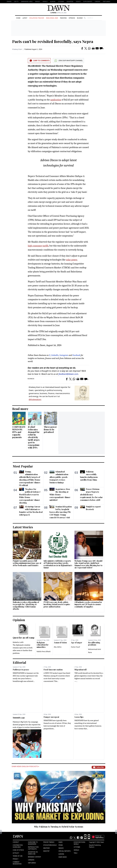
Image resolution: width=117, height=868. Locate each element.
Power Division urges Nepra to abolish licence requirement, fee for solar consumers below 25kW (91, 495)
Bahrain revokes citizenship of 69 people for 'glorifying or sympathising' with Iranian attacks (26, 606)
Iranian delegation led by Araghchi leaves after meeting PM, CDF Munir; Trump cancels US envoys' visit (61, 512)
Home (18, 18)
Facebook (76, 355)
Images (38, 2)
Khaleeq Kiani (17, 49)
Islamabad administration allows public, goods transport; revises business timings (59, 477)
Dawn (60, 842)
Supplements (88, 2)
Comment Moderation (17, 863)
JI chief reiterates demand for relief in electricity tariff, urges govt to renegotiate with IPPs (34, 437)
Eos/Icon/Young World (79, 843)
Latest (25, 18)
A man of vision (60, 643)
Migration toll (80, 670)
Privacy (16, 859)
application (56, 100)
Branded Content (34, 857)
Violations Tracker (37, 18)
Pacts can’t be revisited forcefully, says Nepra (53, 41)
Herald (45, 2)
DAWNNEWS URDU (27, 2)
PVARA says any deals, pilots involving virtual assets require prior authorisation (57, 604)
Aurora (53, 2)
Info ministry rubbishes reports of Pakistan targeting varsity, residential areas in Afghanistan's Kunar (58, 564)
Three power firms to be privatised (50, 429)
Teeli (76, 853)
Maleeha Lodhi (18, 642)
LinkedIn (55, 355)
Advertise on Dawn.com (33, 853)
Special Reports (65, 851)
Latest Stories (23, 527)
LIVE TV (16, 2)
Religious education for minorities (43, 645)
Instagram (64, 355)
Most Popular (23, 466)
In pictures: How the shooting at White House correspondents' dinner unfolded (60, 495)
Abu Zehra (58, 647)
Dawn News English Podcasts (25, 767)
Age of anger (77, 643)
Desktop (46, 851)
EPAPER (9, 2)
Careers (97, 2)
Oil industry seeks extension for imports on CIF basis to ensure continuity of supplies (88, 604)
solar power (71, 260)
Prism (61, 845)
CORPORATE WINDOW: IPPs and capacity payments (19, 432)
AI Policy (16, 853)
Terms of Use (18, 856)
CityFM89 (61, 2)
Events (78, 2)
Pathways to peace (21, 670)
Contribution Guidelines (18, 846)
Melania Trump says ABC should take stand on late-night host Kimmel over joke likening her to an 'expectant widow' (88, 564)
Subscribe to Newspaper (33, 843)
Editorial (19, 662)
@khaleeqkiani (35, 399)
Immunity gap (19, 718)
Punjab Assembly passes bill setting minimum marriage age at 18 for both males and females (27, 563)
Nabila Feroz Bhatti (44, 651)
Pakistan (63, 18)
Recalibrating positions (94, 644)
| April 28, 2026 (58, 13)
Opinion (72, 18)
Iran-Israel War (52, 18)
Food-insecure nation (53, 670)
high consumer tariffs (38, 246)
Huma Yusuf (75, 647)
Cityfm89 (77, 847)
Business (80, 18)
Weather (46, 848)
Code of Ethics (18, 850)
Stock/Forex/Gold (50, 845)
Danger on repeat (51, 717)
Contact (16, 842)
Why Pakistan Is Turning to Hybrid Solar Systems (59, 827)
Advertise (70, 2)
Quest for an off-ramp (24, 638)
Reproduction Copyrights (33, 848)
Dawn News (63, 857)
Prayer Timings (49, 842)
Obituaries (106, 2)
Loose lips (79, 717)
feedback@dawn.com (68, 374)
